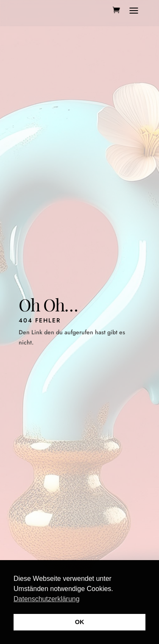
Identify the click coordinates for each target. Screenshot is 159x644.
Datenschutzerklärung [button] (47, 599)
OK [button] (80, 622)
